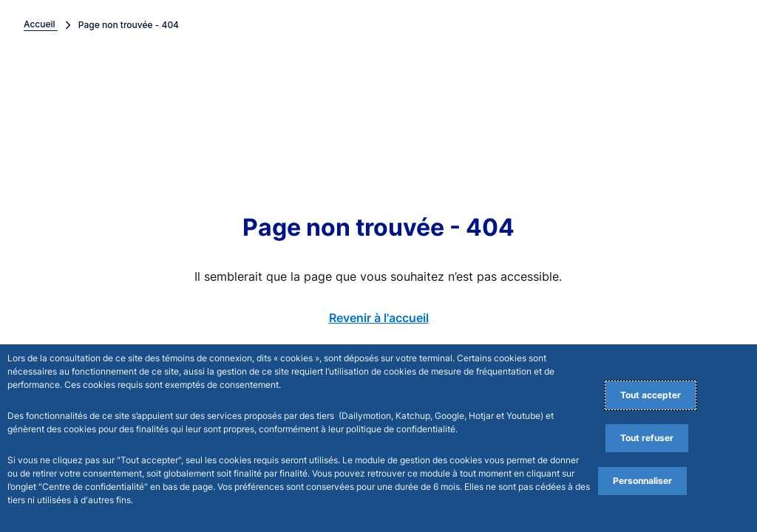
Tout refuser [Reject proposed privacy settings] (647, 438)
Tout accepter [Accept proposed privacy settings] (651, 395)
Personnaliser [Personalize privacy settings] (642, 481)
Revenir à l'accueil (379, 318)
